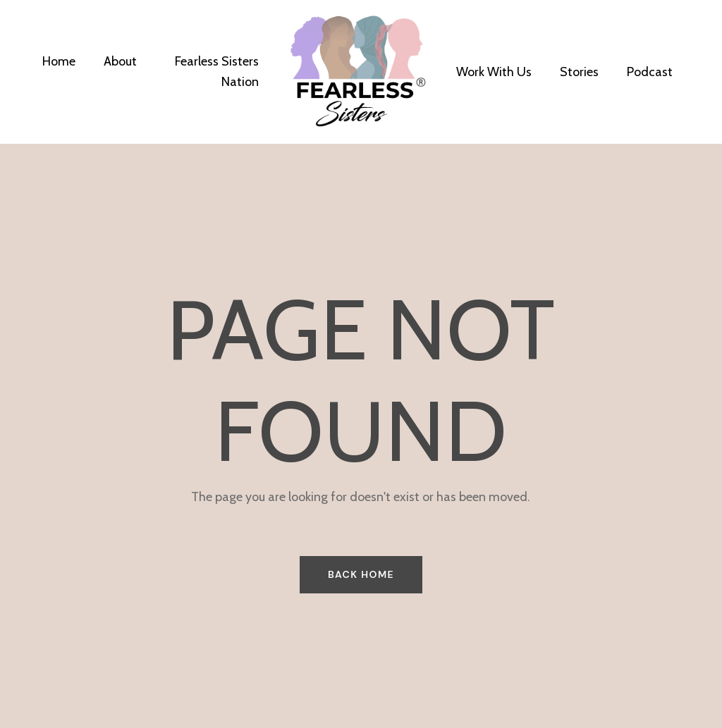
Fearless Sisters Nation (217, 72)
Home (59, 61)
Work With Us (494, 72)
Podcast (650, 72)
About (120, 61)
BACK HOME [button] (361, 574)
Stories (579, 72)
